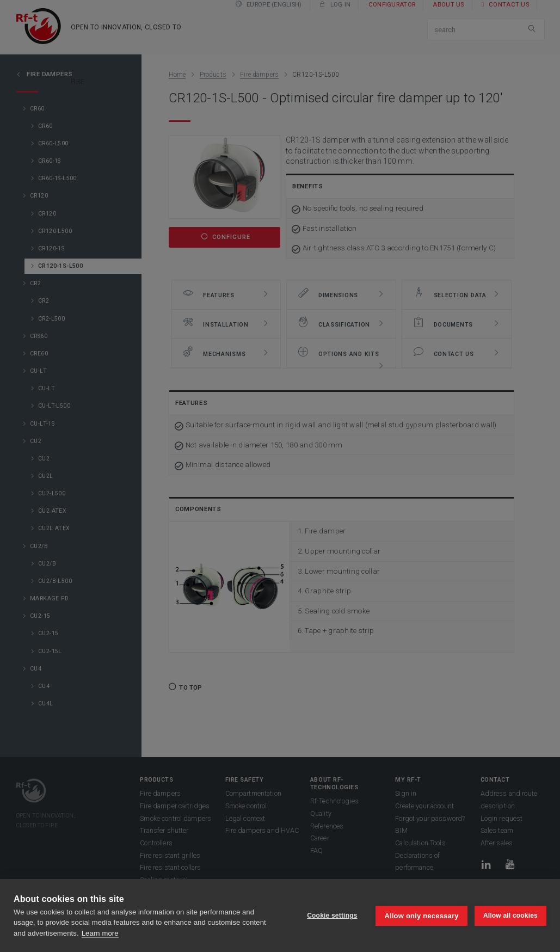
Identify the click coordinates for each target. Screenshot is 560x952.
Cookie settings (331, 916)
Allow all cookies (510, 916)
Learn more (100, 933)
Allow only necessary (421, 915)
